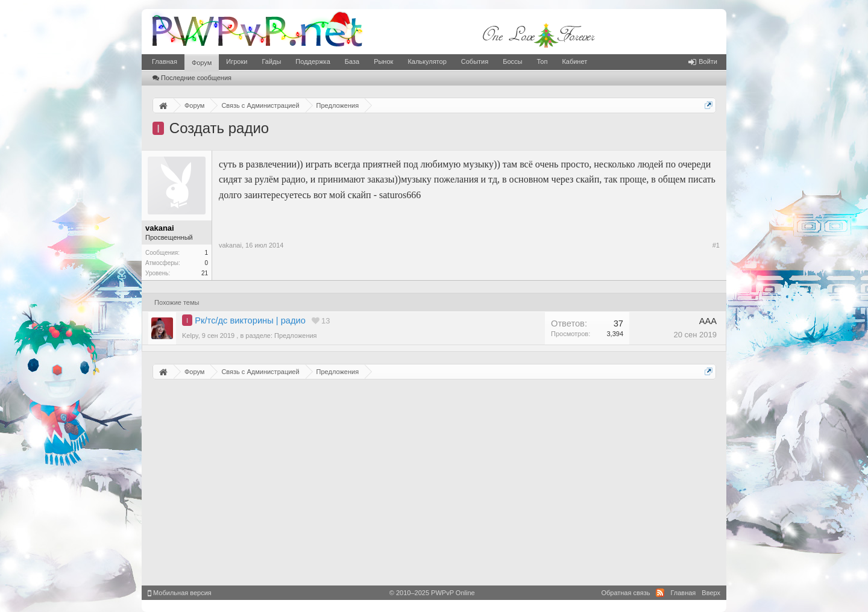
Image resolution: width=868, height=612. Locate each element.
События (475, 61)
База (352, 61)
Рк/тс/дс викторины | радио (250, 320)
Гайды (271, 61)
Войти (703, 61)
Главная (165, 61)
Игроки (237, 61)
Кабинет (574, 61)
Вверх (711, 593)
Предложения (296, 336)
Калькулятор (427, 61)
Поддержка (313, 61)
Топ (542, 61)
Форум (202, 63)
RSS (660, 593)
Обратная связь (625, 593)
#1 (716, 245)
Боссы (512, 61)
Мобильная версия (180, 593)
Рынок (383, 61)
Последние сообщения (192, 78)
